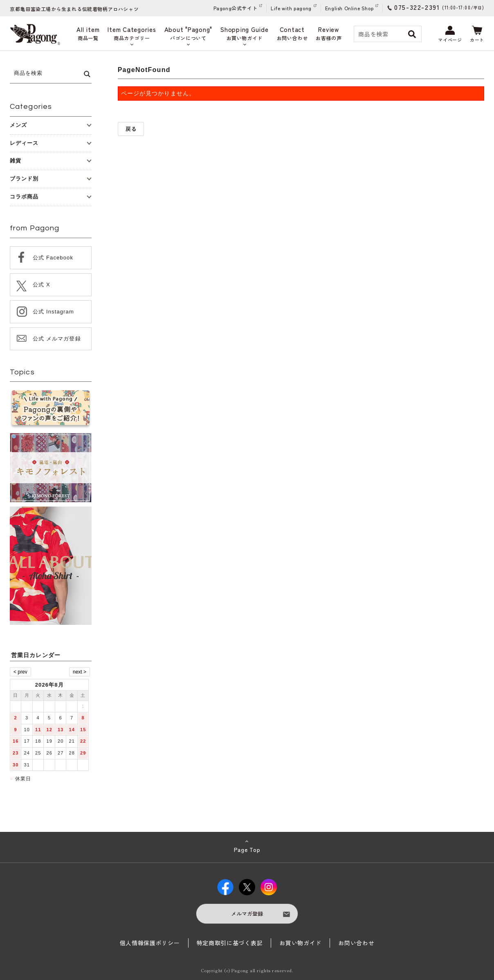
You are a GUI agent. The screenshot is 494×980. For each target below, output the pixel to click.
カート (477, 34)
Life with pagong (291, 8)
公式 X (42, 285)
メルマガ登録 (247, 914)
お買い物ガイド (300, 943)
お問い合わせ (356, 943)
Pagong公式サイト (236, 8)
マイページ (450, 34)
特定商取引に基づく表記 (230, 943)
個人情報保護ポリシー (150, 943)
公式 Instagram (53, 312)
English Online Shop (349, 8)
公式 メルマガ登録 (57, 339)
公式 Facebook (53, 258)
